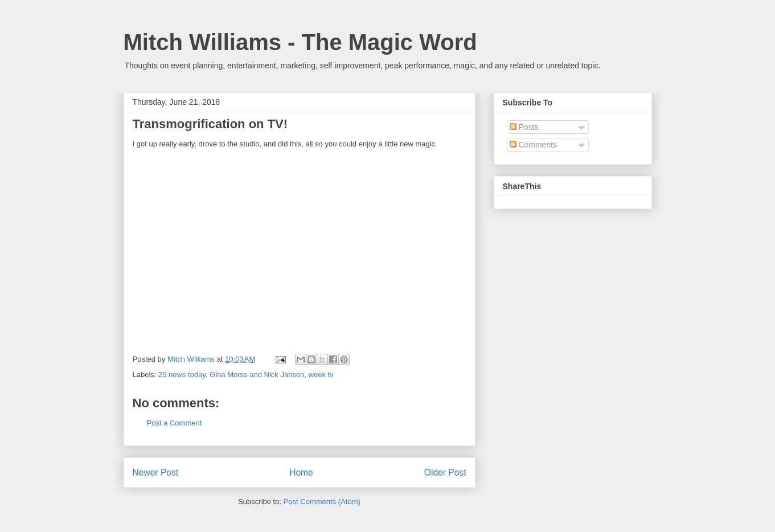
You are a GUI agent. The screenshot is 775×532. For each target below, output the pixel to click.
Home (301, 472)
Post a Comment (175, 423)
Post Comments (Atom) (322, 502)
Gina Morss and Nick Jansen (257, 375)
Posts (524, 127)
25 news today (182, 375)
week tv (321, 375)
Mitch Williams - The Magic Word (300, 42)
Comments (534, 145)
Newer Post (156, 472)
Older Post (445, 472)
